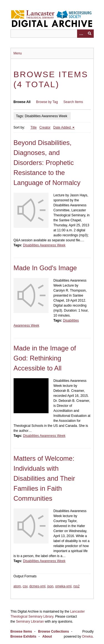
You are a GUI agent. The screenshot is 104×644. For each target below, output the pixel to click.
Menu (18, 53)
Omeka (87, 637)
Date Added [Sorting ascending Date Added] (62, 127)
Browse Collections (53, 632)
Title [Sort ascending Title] (34, 127)
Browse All (22, 102)
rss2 (76, 586)
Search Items (73, 102)
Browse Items (21, 632)
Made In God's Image (45, 268)
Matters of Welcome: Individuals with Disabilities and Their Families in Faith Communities (44, 478)
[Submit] (90, 34)
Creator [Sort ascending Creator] (45, 127)
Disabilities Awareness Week (44, 245)
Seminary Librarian (30, 622)
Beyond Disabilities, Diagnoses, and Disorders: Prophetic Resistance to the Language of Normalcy (47, 163)
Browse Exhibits (23, 637)
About (47, 637)
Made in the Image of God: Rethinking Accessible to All (45, 358)
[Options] (81, 34)
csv (25, 586)
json (50, 586)
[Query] (52, 34)
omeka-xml (63, 586)
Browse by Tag (47, 102)
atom (17, 586)
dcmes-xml (37, 586)
